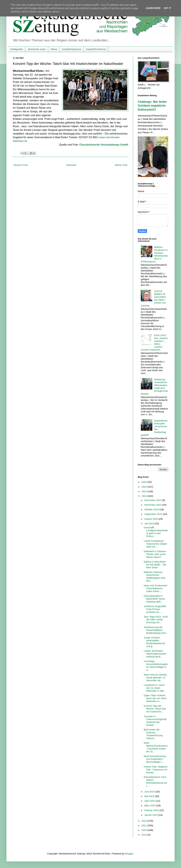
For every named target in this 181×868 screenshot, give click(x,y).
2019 (144, 835)
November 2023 (153, 505)
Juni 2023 (150, 792)
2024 (144, 491)
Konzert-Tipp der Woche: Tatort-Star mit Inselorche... (155, 709)
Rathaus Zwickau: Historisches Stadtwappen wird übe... (155, 576)
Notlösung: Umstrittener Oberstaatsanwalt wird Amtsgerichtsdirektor (154, 387)
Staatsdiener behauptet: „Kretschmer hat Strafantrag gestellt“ (154, 428)
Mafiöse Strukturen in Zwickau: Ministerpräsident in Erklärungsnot (154, 254)
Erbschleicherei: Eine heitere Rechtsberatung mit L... (155, 781)
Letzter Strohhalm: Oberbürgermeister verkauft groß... (155, 654)
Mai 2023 (150, 796)
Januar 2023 (151, 815)
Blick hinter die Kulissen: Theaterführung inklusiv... (153, 734)
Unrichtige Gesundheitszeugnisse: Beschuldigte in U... (156, 665)
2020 (144, 830)
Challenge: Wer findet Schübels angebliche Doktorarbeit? (152, 106)
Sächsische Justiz (37, 49)
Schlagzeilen (17, 49)
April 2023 (150, 801)
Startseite (71, 165)
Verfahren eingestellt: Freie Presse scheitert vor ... (155, 609)
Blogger (129, 854)
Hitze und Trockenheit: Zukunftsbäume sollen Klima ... (156, 588)
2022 (144, 821)
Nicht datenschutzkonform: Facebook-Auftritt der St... (156, 747)
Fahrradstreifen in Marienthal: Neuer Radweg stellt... (155, 599)
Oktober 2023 (152, 509)
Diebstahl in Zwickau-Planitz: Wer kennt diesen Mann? (155, 554)
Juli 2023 (149, 523)
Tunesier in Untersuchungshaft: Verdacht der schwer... (155, 721)
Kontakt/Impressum (72, 49)
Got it (167, 8)
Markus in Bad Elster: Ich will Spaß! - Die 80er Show (155, 565)
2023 (144, 496)
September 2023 (154, 514)
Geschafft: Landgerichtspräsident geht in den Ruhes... (156, 532)
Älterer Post (121, 165)
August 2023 (151, 519)
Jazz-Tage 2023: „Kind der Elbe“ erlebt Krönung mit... (156, 619)
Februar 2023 (152, 810)
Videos (54, 49)
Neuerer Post (21, 165)
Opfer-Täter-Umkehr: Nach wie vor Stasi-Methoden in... (155, 698)
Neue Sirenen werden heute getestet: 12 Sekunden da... (155, 677)
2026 (144, 482)
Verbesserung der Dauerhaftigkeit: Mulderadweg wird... (156, 630)
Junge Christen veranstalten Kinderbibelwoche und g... (154, 642)
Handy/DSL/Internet (96, 49)
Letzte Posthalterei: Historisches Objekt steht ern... (155, 544)
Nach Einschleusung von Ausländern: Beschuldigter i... (155, 759)
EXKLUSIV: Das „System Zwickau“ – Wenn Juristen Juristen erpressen (154, 342)
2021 (144, 825)
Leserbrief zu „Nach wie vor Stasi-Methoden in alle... (155, 688)
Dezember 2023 (153, 500)
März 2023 (150, 805)
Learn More (153, 8)
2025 (144, 487)
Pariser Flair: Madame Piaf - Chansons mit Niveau (156, 770)
